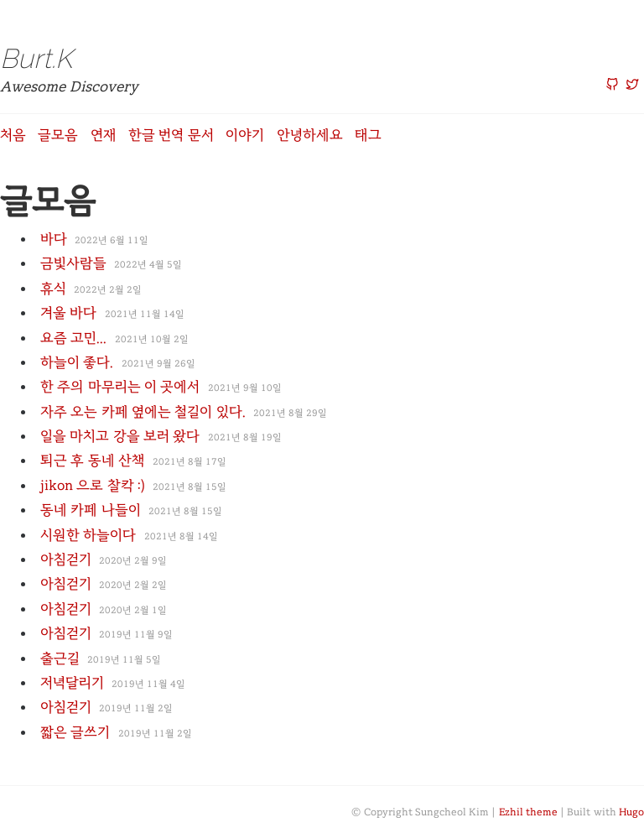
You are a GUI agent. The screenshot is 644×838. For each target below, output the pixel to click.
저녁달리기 (72, 682)
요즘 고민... (73, 338)
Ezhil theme (528, 812)
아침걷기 (66, 559)
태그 (368, 135)
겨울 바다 (68, 312)
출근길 (60, 658)
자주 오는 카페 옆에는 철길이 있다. (143, 411)
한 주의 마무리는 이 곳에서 (120, 386)
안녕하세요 (310, 135)
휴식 (53, 288)
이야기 (245, 135)
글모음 (58, 135)
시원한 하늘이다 (88, 535)
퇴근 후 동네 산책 (93, 460)
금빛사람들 (73, 263)
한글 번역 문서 (171, 135)
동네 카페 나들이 (91, 510)
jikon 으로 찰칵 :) (93, 485)
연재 (104, 135)
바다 (54, 239)
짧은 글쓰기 (75, 732)
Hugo (631, 812)
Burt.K (36, 58)
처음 (13, 135)
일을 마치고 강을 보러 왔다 (120, 436)
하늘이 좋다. (77, 362)
